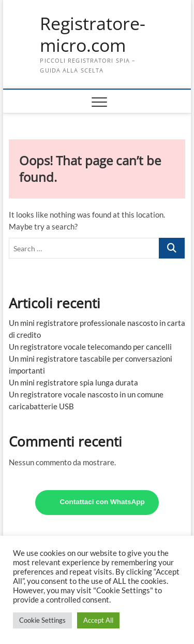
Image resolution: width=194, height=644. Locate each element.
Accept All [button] (98, 620)
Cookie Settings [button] (42, 620)
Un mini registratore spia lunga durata (73, 382)
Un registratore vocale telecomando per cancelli (90, 347)
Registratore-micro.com (93, 34)
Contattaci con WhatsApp (102, 502)
